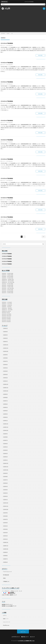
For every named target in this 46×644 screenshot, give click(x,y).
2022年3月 (5, 493)
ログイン (5, 615)
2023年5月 (5, 447)
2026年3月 (5, 335)
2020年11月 (6, 546)
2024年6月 (5, 404)
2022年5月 (5, 486)
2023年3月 (5, 454)
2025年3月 (5, 375)
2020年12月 (6, 542)
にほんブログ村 (5, 595)
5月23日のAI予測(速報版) (7, 159)
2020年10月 (6, 549)
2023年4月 (5, 450)
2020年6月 (5, 562)
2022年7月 (5, 480)
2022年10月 (6, 470)
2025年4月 (5, 371)
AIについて (32, 637)
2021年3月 (5, 533)
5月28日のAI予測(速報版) (7, 256)
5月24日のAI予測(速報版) (7, 140)
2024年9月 (5, 394)
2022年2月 (5, 496)
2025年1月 (5, 381)
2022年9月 (5, 473)
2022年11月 (6, 467)
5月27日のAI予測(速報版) (7, 259)
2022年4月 (5, 490)
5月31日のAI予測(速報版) (7, 43)
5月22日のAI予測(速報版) (7, 178)
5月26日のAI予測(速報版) (7, 101)
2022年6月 (5, 483)
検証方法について (25, 637)
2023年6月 (5, 444)
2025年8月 (5, 358)
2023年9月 (5, 434)
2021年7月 (5, 519)
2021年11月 (6, 506)
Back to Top (23, 632)
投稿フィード (6, 619)
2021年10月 (6, 510)
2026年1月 (5, 342)
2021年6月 (5, 523)
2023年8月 (5, 437)
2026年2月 (5, 338)
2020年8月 (5, 556)
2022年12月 (6, 463)
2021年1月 (5, 539)
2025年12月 (6, 345)
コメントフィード (7, 622)
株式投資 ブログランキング (7, 604)
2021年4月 (5, 529)
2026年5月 (5, 328)
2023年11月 (6, 427)
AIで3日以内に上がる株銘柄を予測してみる (26, 641)
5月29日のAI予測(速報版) (7, 82)
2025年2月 (5, 378)
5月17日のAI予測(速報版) (7, 217)
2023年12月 (6, 424)
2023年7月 (5, 440)
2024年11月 (6, 388)
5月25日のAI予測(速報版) (7, 120)
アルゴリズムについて (8, 572)
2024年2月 (5, 417)
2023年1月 (5, 460)
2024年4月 (5, 411)
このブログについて (15, 637)
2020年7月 (5, 559)
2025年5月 (5, 368)
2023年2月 (5, 457)
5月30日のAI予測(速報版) (7, 63)
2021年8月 (5, 516)
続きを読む (40, 55)
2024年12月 (6, 384)
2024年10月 (6, 391)
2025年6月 (5, 365)
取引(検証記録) (10, 45)
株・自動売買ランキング (12, 595)
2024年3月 (5, 414)
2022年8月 (5, 477)
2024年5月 (5, 407)
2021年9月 (5, 513)
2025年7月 (5, 361)
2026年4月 (5, 332)
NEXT (44, 237)
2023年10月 (6, 430)
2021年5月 (5, 526)
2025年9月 (5, 355)
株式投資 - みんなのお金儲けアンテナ (9, 606)
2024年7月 (5, 401)
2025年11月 (6, 348)
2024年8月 (5, 398)
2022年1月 (5, 500)
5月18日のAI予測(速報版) (7, 198)
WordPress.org (6, 625)
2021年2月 (5, 536)
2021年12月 (6, 503)
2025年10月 (6, 351)
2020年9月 (5, 552)
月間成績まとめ (6, 581)
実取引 (5, 578)
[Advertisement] (23, 21)
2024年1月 (5, 421)
